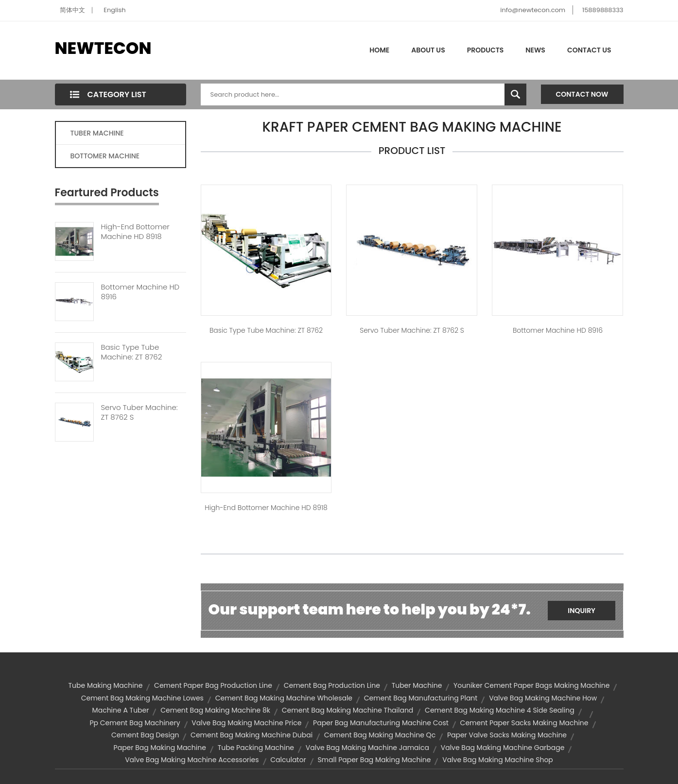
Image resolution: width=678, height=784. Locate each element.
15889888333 (603, 10)
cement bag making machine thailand (348, 710)
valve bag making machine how (543, 698)
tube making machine (106, 685)
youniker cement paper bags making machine (531, 685)
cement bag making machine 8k (215, 710)
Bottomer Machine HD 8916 (140, 292)
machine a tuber (121, 710)
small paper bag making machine (374, 760)
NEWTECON (103, 48)
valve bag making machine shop (498, 760)
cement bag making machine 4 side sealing (500, 710)
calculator (288, 760)
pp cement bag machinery (135, 723)
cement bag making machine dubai (252, 735)
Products (486, 50)
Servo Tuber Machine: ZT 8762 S (139, 412)
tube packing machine (256, 748)
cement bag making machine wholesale (284, 698)
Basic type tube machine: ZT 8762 (266, 330)
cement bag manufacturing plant (421, 698)
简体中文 (72, 10)
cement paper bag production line (213, 685)
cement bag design (145, 735)
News (535, 50)
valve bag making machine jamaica (367, 748)
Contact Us (589, 50)
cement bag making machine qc (380, 735)
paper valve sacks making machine (507, 735)
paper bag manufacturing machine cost (381, 723)
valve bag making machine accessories (192, 760)
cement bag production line (332, 685)
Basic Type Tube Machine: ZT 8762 (132, 352)
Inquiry (582, 611)
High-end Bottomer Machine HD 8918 (135, 232)
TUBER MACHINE (97, 133)
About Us (428, 50)
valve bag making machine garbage (503, 748)
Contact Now (582, 94)
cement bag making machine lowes (142, 698)
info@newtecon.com (533, 10)
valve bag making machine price (246, 723)
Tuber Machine (417, 685)
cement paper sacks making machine (524, 723)
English (114, 10)
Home (379, 50)
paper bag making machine (160, 748)
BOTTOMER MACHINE (105, 156)
